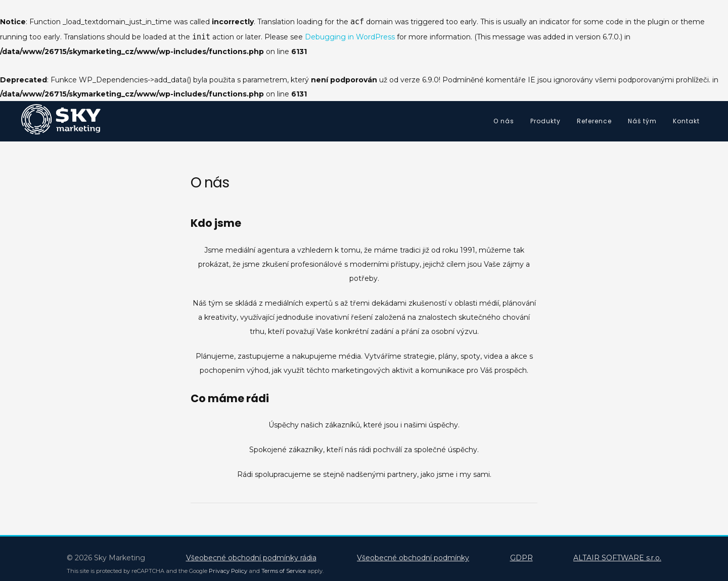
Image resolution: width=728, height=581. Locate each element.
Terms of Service (284, 571)
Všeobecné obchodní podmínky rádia (251, 558)
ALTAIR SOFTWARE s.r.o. (617, 558)
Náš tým (642, 121)
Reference (594, 121)
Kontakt (686, 121)
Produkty (545, 121)
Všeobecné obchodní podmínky (413, 558)
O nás (504, 121)
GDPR (521, 558)
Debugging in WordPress (350, 37)
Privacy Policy (228, 571)
